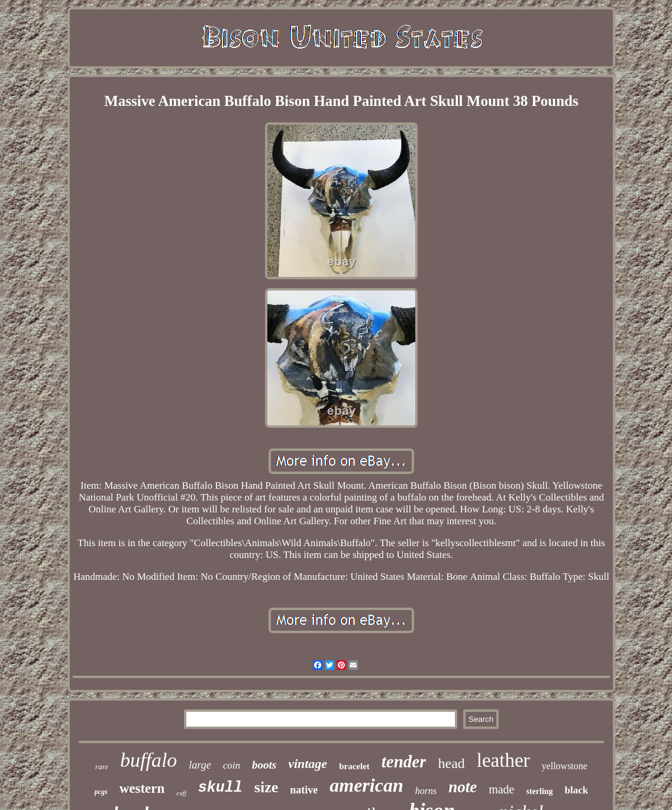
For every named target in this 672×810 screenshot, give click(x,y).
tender (404, 761)
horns (426, 791)
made (501, 789)
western (142, 788)
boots (264, 765)
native (304, 790)
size (266, 787)
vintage (308, 764)
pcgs (101, 792)
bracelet (354, 766)
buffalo (148, 760)
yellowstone (565, 766)
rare (102, 767)
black (577, 790)
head (451, 763)
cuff (181, 793)
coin (232, 765)
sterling (539, 791)
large (200, 765)
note (463, 787)
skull (220, 788)
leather (503, 760)
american (366, 785)
